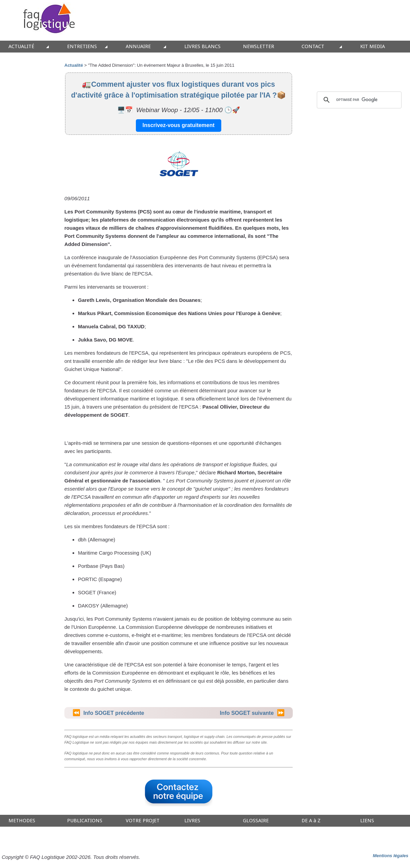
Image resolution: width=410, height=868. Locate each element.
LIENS (367, 821)
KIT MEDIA (373, 47)
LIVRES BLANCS (202, 47)
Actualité (74, 65)
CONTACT (313, 47)
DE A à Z (311, 821)
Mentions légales (391, 856)
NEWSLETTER (259, 47)
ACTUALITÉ (21, 47)
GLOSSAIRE (256, 821)
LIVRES (192, 821)
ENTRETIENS (82, 47)
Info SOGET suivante (247, 713)
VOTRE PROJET (143, 821)
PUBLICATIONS (85, 821)
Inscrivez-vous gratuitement (179, 125)
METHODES (22, 821)
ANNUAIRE (138, 47)
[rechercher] (358, 100)
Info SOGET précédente (114, 713)
